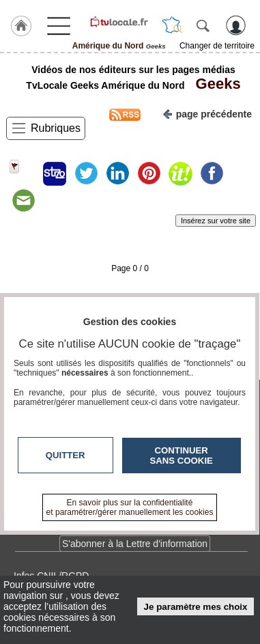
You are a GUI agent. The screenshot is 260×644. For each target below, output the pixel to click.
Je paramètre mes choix (196, 607)
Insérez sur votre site (216, 221)
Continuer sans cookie (182, 456)
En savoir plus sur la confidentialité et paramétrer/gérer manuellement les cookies (130, 507)
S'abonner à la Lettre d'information (135, 544)
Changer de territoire (217, 46)
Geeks (214, 84)
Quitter (66, 455)
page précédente (207, 113)
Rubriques (56, 128)
